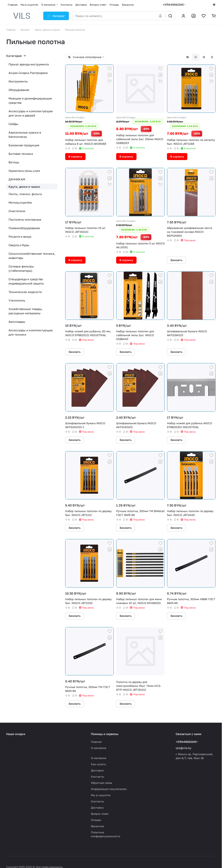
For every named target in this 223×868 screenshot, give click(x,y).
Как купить (98, 764)
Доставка (97, 770)
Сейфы (13, 124)
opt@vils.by (184, 748)
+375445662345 (173, 5)
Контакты (97, 777)
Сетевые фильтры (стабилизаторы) (21, 268)
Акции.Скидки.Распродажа (28, 73)
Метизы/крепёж (20, 202)
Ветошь (14, 162)
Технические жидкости (25, 292)
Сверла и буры (19, 245)
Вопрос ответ (100, 814)
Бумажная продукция (24, 145)
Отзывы (96, 820)
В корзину (75, 156)
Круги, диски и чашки (24, 187)
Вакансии (98, 826)
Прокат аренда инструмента (29, 64)
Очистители (17, 211)
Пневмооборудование (24, 228)
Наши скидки (16, 734)
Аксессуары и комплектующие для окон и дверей (31, 113)
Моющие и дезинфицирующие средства (30, 100)
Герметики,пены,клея (24, 171)
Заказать (176, 260)
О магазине (99, 748)
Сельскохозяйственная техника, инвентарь (32, 256)
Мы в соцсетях (101, 795)
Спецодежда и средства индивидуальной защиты (26, 281)
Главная (96, 742)
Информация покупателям (109, 789)
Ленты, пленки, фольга (25, 194)
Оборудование (19, 90)
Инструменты (18, 81)
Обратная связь (102, 783)
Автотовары (17, 322)
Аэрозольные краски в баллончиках (25, 135)
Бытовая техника (21, 154)
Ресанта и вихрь (20, 236)
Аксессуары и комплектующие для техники (31, 332)
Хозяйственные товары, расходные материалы (26, 311)
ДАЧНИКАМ (17, 179)
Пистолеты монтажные (25, 219)
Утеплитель (17, 300)
